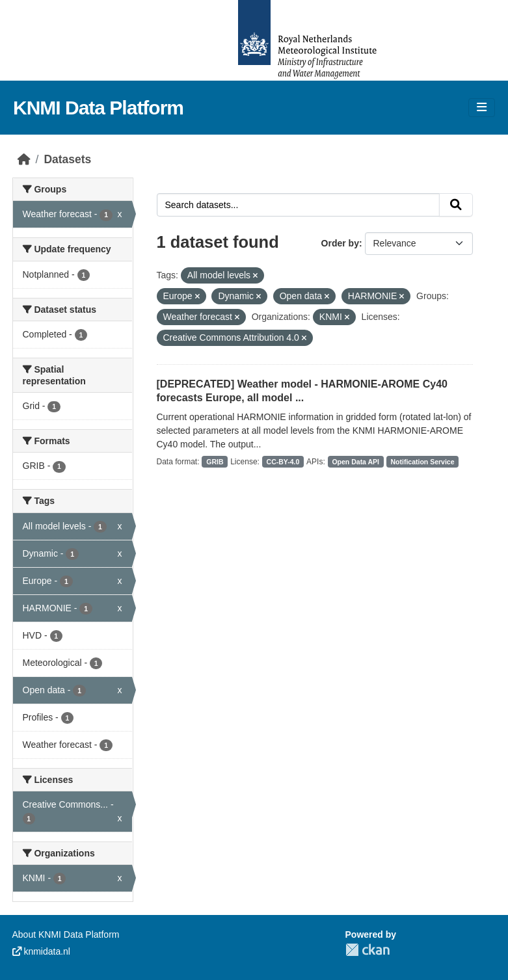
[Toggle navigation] (482, 108)
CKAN (368, 950)
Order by (340, 243)
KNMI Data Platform (98, 108)
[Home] (24, 159)
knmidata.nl (41, 951)
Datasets (67, 159)
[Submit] (456, 205)
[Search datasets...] (298, 205)
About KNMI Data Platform (66, 934)
